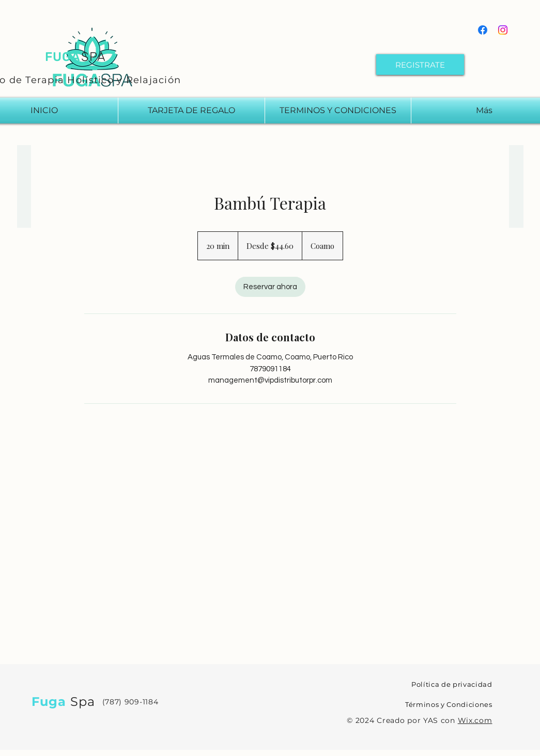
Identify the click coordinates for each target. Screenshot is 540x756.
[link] (270, 287)
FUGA (63, 57)
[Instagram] (503, 30)
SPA (94, 57)
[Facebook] (483, 30)
